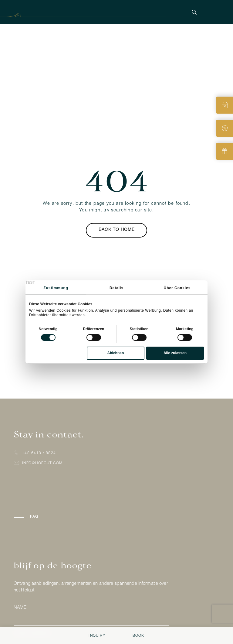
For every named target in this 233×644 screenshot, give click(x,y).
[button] (54, 517)
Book (138, 636)
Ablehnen (116, 353)
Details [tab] (116, 288)
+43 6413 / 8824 (39, 453)
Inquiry (97, 636)
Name (20, 608)
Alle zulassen (175, 353)
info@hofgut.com (42, 463)
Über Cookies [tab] (177, 288)
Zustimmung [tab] (56, 288)
